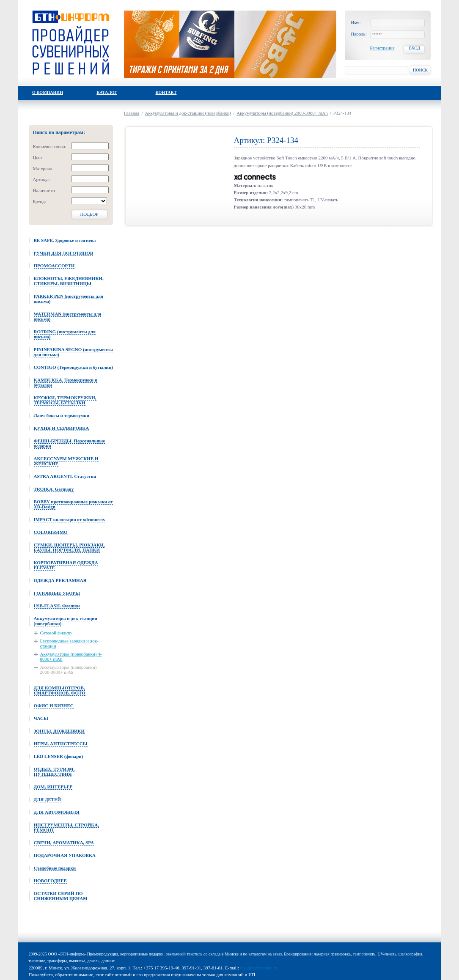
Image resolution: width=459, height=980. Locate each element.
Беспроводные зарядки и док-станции (69, 643)
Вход (414, 48)
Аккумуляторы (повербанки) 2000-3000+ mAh (69, 670)
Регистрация (382, 48)
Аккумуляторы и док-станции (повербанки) (188, 113)
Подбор (89, 214)
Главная (132, 113)
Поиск (420, 70)
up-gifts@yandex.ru (259, 968)
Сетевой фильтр (56, 633)
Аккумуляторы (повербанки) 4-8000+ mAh (71, 656)
